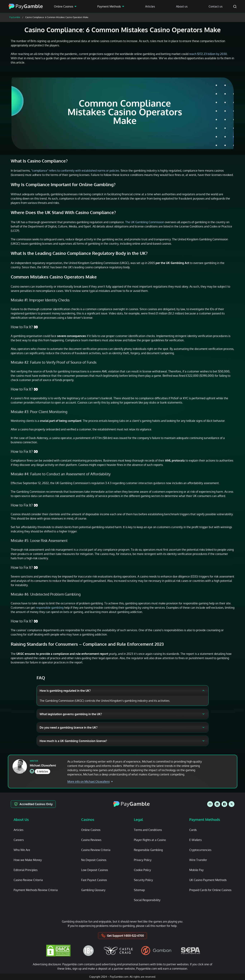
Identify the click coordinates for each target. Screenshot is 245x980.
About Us (21, 819)
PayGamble (15, 17)
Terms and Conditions (148, 830)
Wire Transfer (198, 860)
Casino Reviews (91, 840)
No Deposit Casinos (94, 860)
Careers (19, 840)
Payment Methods (109, 6)
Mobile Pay (196, 870)
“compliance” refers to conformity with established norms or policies (75, 171)
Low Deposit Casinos (95, 870)
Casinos (88, 819)
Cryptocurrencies (200, 850)
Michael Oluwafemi (43, 765)
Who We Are (22, 850)
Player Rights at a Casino (150, 840)
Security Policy (143, 880)
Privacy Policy (143, 860)
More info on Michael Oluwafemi (90, 782)
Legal (138, 819)
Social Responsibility (147, 900)
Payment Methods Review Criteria (36, 890)
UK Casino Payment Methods (208, 880)
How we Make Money (28, 860)
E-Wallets (195, 840)
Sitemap (139, 890)
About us (182, 6)
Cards (193, 830)
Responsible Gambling (148, 850)
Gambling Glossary (93, 890)
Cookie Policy (142, 870)
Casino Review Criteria (28, 880)
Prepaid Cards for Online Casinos (210, 890)
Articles (150, 6)
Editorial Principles (26, 870)
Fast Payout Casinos (94, 880)
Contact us (216, 6)
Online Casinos (64, 6)
